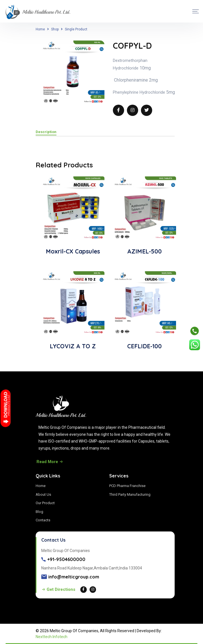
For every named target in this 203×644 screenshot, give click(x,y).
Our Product (45, 503)
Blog (39, 512)
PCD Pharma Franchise (127, 486)
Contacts (43, 520)
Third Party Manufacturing (130, 494)
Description (46, 132)
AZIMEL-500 (144, 251)
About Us (43, 494)
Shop (55, 29)
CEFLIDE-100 (144, 346)
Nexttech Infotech (52, 637)
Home (40, 29)
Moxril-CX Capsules (73, 251)
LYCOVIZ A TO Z (73, 346)
